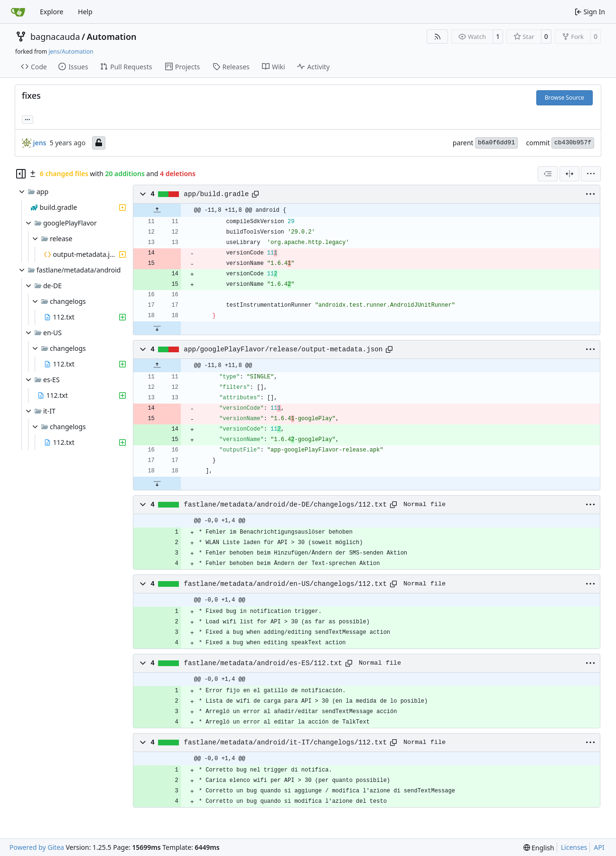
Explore (51, 12)
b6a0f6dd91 (496, 143)
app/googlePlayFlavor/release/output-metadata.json (283, 349)
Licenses (574, 847)
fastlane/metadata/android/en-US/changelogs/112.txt (285, 584)
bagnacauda (55, 37)
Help (85, 12)
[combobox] (548, 174)
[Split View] (569, 174)
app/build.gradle (216, 194)
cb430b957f (573, 143)
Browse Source (565, 98)
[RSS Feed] (438, 37)
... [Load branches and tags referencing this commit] (28, 119)
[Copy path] (255, 194)
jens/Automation (71, 52)
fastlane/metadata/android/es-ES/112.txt (263, 663)
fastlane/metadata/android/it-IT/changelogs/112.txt (285, 743)
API (599, 847)
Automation (112, 37)
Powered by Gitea (37, 847)
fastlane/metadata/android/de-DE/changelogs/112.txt (285, 505)
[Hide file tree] (21, 174)
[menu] (591, 174)
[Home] (18, 12)
